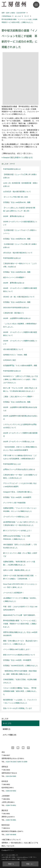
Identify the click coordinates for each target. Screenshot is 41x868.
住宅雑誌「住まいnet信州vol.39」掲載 (17, 402)
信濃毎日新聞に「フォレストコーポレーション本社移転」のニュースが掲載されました (20, 510)
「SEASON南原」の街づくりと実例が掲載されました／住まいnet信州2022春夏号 (20, 448)
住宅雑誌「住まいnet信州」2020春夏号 (17, 497)
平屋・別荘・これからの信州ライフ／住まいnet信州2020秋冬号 (20, 608)
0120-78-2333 (11, 762)
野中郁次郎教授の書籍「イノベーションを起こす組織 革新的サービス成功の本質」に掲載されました (20, 624)
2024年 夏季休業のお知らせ (14, 283)
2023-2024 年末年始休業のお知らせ (16, 307)
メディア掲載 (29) (10, 735)
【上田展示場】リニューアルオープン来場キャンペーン (20, 232)
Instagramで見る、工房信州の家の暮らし (18, 492)
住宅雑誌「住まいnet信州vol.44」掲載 (17, 239)
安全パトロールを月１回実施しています (18, 708)
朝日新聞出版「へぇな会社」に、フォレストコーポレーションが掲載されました (20, 701)
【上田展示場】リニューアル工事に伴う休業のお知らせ (20, 246)
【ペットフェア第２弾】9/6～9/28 (15, 197)
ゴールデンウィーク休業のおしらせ (16, 517)
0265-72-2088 (22, 762)
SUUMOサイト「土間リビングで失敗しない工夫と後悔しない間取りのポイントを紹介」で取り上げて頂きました (20, 379)
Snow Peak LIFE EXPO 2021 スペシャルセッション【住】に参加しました (20, 586)
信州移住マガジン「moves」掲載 (15, 355)
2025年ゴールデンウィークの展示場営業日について (20, 223)
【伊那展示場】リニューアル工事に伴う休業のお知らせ (20, 176)
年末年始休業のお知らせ (12, 169)
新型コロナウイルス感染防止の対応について (19, 655)
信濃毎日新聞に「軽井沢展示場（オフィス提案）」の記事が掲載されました (19, 563)
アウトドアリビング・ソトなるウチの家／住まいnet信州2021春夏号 (20, 485)
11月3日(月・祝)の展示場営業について (17, 192)
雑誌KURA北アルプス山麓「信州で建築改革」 (20, 615)
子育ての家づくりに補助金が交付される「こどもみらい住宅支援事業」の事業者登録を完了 (20, 457)
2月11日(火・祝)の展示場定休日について (18, 253)
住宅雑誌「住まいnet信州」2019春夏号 (17, 660)
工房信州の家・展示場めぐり (14, 313)
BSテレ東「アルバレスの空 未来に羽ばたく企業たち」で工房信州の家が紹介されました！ (20, 390)
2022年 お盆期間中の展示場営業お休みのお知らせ (20, 409)
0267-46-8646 (11, 834)
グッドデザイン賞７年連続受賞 (14, 503)
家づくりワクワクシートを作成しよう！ (18, 531)
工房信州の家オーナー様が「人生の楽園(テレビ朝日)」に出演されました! (20, 476)
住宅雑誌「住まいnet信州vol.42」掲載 (17, 302)
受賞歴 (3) (7, 729)
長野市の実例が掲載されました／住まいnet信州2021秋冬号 (20, 634)
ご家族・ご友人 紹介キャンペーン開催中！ (19, 397)
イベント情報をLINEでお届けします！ (17, 649)
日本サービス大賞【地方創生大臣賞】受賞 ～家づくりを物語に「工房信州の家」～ (20, 577)
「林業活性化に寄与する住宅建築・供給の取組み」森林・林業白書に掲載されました (20, 672)
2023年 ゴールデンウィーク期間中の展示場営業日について (20, 334)
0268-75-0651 (11, 805)
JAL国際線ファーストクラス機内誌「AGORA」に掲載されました (20, 600)
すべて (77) (7, 723)
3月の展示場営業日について (13, 349)
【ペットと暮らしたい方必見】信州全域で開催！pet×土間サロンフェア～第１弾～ (19, 209)
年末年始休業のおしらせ (12, 464)
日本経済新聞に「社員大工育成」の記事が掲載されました (20, 681)
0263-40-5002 (11, 791)
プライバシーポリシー (22, 857)
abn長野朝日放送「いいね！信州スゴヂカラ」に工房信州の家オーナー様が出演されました (20, 524)
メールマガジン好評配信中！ (14, 593)
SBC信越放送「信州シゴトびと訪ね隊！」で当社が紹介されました (20, 546)
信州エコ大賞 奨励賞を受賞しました (17, 570)
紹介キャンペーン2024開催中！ (14, 277)
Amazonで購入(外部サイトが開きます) (18, 158)
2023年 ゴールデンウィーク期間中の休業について (20, 342)
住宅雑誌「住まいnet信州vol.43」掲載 (17, 272)
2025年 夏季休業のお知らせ (14, 216)
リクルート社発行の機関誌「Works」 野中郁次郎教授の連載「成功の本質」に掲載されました (20, 691)
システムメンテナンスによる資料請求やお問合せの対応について (20, 426)
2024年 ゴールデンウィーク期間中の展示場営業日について (20, 290)
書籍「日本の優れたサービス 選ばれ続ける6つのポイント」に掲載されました (20, 642)
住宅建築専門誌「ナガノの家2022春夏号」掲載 (20, 365)
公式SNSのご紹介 (10, 360)
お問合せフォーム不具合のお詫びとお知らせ (19, 469)
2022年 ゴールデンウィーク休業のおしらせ (19, 441)
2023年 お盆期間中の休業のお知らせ (17, 318)
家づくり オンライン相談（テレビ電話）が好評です (20, 555)
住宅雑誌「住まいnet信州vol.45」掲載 (17, 202)
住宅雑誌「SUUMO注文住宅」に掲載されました (20, 665)
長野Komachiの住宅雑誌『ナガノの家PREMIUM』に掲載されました (17, 537)
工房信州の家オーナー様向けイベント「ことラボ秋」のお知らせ (20, 265)
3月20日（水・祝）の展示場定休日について (19, 297)
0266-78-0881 (11, 820)
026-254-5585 (11, 776)
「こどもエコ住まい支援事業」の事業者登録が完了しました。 (20, 325)
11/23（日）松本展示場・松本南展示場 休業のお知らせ (20, 185)
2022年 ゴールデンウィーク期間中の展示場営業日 (20, 435)
